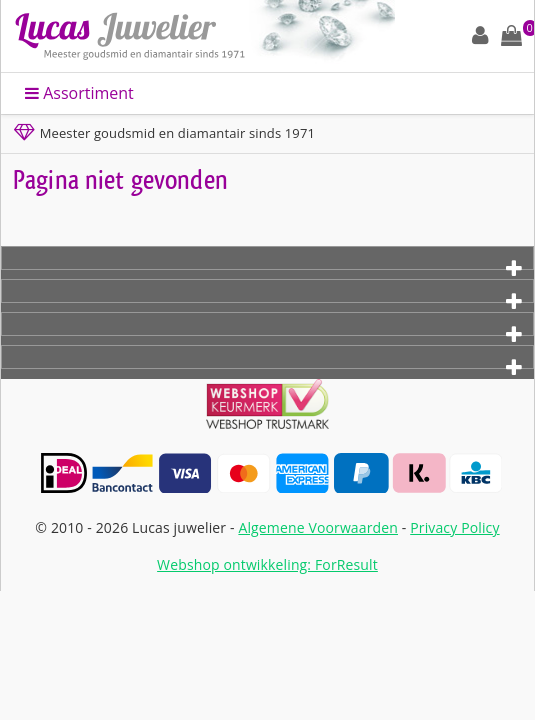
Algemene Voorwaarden (318, 527)
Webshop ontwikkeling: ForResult (267, 564)
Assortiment (79, 93)
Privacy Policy (454, 527)
